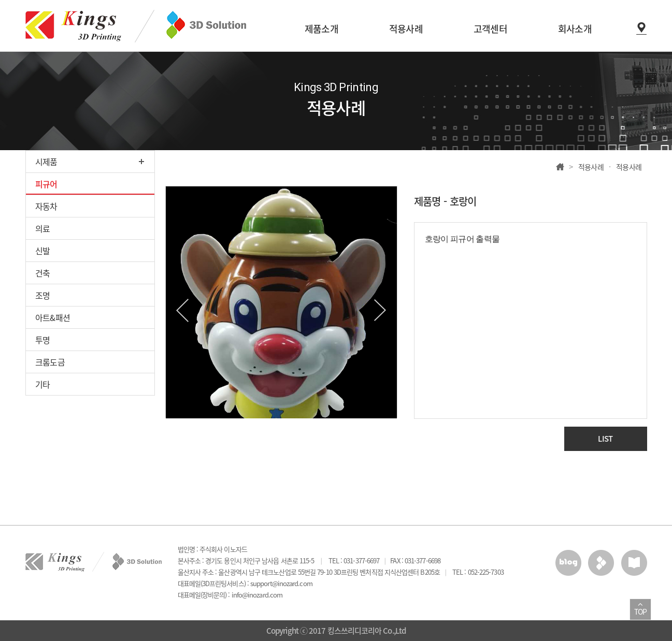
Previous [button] (182, 310)
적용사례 (591, 167)
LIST (605, 439)
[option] (281, 302)
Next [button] (380, 310)
